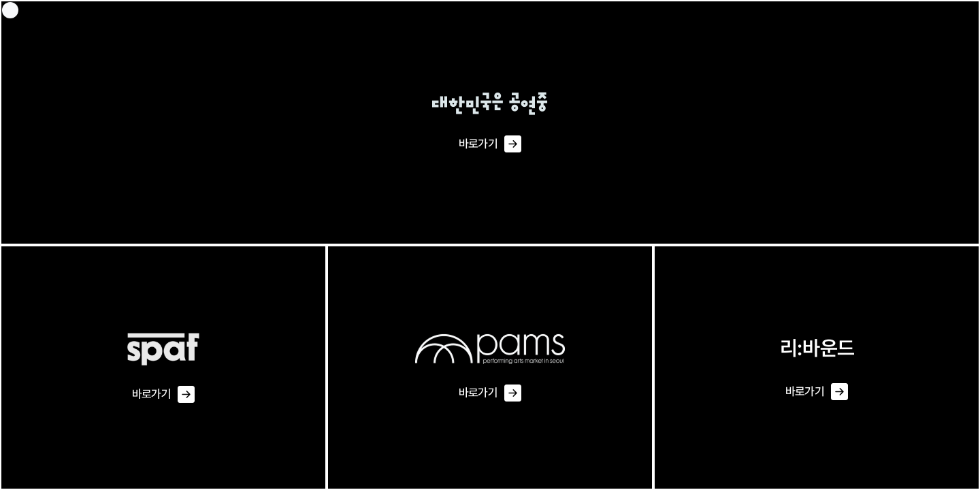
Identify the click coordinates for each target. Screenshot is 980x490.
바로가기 (490, 144)
